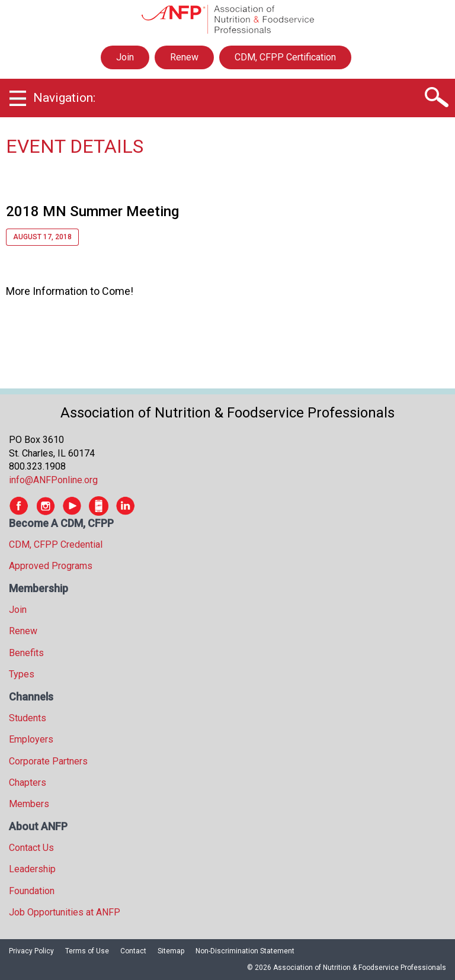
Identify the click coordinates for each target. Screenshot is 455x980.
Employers (31, 739)
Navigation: (64, 98)
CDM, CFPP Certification (285, 57)
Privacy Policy (31, 951)
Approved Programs (51, 566)
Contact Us (31, 848)
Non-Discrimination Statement (245, 951)
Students (28, 718)
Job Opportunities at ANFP (65, 912)
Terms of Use (87, 951)
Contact (133, 951)
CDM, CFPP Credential (56, 544)
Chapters (28, 783)
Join (125, 57)
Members (29, 804)
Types (22, 674)
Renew (184, 57)
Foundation (32, 891)
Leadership (32, 869)
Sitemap (171, 951)
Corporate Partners (48, 761)
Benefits (26, 653)
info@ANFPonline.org (53, 480)
